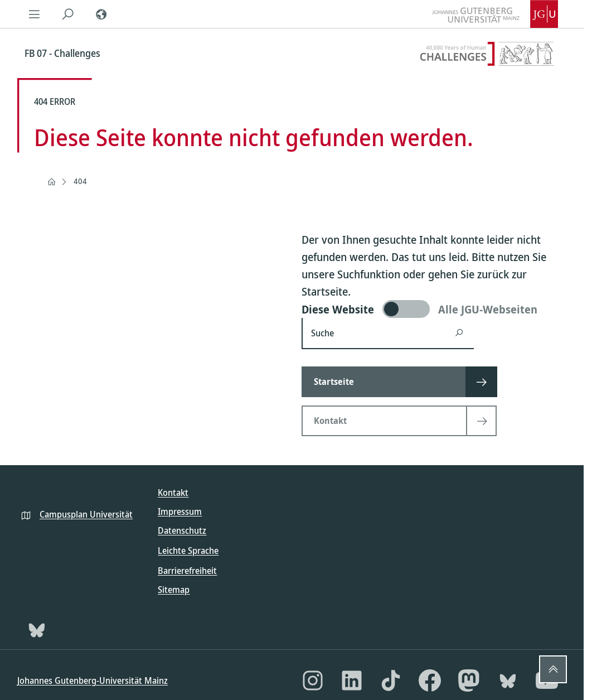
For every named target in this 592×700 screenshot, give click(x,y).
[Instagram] (313, 680)
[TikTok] (391, 680)
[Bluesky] (37, 630)
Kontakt (173, 493)
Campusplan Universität (86, 514)
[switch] (434, 309)
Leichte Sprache (188, 551)
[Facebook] (430, 680)
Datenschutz (182, 530)
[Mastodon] (469, 680)
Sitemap (174, 590)
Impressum (180, 511)
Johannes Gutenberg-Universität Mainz (93, 680)
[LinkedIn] (352, 680)
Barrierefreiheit (187, 571)
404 (80, 181)
